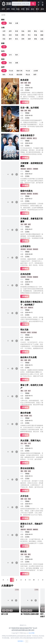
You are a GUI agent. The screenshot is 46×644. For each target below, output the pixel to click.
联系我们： (23, 641)
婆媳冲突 (23, 529)
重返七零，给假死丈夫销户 (32, 386)
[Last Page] (43, 580)
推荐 (35, 74)
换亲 (22, 83)
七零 (26, 391)
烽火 (22, 360)
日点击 (11, 71)
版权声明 (29, 628)
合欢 (26, 499)
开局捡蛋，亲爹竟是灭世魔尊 (32, 220)
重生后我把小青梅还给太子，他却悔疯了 (32, 303)
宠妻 (26, 83)
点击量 (36, 71)
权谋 (13, 9)
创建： (22, 88)
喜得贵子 (23, 138)
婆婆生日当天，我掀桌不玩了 (32, 525)
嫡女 (22, 416)
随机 (4, 74)
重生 (37, 9)
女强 (29, 443)
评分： (22, 85)
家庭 (29, 110)
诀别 (29, 471)
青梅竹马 (31, 308)
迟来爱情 (23, 277)
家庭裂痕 (29, 194)
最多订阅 (19, 71)
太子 (26, 308)
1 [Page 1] (12, 580)
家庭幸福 (29, 138)
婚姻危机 (35, 529)
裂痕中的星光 (26, 191)
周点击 (28, 74)
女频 (17, 23)
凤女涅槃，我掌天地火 (31, 441)
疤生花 (23, 551)
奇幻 (29, 35)
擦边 (28, 9)
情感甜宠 (35, 277)
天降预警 (35, 169)
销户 (29, 391)
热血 (18, 9)
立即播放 (25, 102)
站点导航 (32, 633)
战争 (8, 9)
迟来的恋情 (25, 274)
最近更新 (19, 74)
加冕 (26, 360)
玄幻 (22, 224)
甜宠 (23, 9)
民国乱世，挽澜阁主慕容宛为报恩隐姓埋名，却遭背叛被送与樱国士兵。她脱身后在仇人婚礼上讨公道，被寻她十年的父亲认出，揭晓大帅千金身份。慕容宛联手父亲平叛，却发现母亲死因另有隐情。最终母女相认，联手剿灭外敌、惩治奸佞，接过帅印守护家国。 (32, 373)
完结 (10, 63)
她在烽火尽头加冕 (28, 357)
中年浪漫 (29, 277)
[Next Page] (38, 580)
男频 (10, 23)
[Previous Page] (8, 580)
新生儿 (35, 138)
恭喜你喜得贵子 (27, 135)
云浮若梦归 (25, 246)
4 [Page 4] (25, 580)
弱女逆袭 (23, 332)
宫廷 (4, 39)
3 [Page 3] (21, 580)
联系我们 (17, 628)
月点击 (11, 74)
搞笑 (42, 9)
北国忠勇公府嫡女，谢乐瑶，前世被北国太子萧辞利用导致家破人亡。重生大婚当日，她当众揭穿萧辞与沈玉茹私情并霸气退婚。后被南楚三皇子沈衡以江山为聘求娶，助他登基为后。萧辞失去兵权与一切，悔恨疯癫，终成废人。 (32, 319)
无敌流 (29, 332)
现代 (17, 55)
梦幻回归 (23, 249)
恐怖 (23, 39)
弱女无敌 (24, 330)
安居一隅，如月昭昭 (30, 108)
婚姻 (42, 35)
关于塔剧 (12, 628)
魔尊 (26, 224)
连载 (17, 63)
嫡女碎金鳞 (25, 413)
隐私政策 (23, 628)
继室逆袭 (23, 169)
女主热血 (34, 332)
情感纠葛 (23, 194)
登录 (38, 4)
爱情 (23, 35)
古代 (10, 55)
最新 (4, 71)
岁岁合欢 (24, 496)
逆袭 (29, 39)
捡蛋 (29, 224)
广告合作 (34, 628)
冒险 (36, 39)
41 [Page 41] (34, 580)
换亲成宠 (24, 80)
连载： (22, 90)
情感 (17, 35)
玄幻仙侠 (29, 249)
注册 (43, 4)
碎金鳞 (26, 416)
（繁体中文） (23, 625)
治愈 (26, 110)
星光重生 (35, 194)
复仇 (17, 39)
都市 (10, 39)
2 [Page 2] (17, 580)
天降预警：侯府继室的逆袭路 (32, 165)
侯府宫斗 (29, 169)
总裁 (42, 39)
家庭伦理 (29, 529)
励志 (33, 9)
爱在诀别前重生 (27, 468)
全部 (3, 9)
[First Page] (3, 580)
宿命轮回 (35, 249)
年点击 (28, 71)
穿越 (36, 35)
